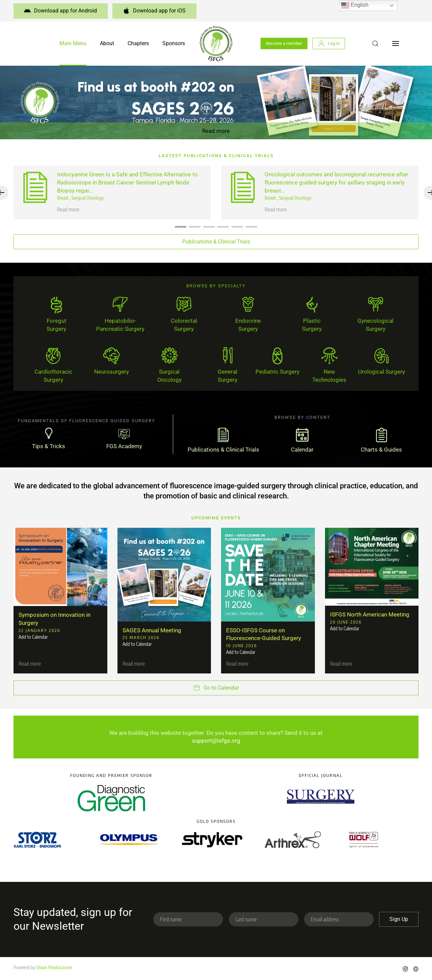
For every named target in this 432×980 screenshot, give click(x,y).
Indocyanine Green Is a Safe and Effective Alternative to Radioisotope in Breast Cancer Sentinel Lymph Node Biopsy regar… (127, 182)
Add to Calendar (33, 637)
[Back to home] (216, 44)
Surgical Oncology (88, 198)
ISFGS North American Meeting (370, 614)
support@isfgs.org (216, 741)
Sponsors (174, 43)
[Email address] (339, 919)
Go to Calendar (216, 688)
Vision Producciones (54, 967)
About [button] (107, 43)
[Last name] (264, 919)
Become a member (284, 43)
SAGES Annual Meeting (152, 630)
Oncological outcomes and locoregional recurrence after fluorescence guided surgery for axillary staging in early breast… (336, 182)
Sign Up (399, 919)
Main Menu (73, 43)
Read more (216, 131)
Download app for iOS (154, 11)
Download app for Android (60, 11)
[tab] (181, 227)
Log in (329, 44)
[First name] (188, 919)
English (355, 5)
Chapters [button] (138, 43)
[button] (375, 44)
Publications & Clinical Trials (216, 242)
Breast (63, 198)
